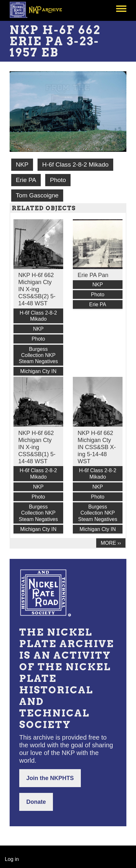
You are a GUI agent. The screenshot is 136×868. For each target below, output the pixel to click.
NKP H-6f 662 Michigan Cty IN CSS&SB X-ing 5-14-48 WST (97, 447)
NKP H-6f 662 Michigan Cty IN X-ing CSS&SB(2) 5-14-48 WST (37, 289)
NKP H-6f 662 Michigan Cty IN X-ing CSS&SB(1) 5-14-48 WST (37, 447)
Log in (12, 859)
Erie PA (26, 180)
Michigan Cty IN (38, 371)
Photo (58, 180)
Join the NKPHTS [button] (50, 778)
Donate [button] (36, 802)
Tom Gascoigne (37, 195)
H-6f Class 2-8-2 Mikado (75, 165)
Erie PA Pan (93, 275)
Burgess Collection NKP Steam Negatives (38, 355)
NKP (22, 165)
